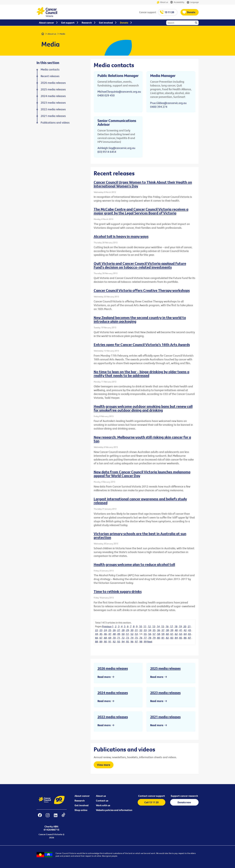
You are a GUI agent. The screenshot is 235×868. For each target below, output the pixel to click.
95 (128, 641)
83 (172, 638)
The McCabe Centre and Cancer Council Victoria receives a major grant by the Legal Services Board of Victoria (141, 211)
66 (97, 638)
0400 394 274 (159, 107)
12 (149, 626)
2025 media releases (165, 668)
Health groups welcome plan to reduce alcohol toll (134, 564)
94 (123, 641)
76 (141, 638)
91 (110, 641)
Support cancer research (184, 796)
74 (132, 638)
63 (181, 634)
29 (128, 630)
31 (136, 630)
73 (128, 638)
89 (101, 641)
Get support (68, 23)
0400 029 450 (106, 95)
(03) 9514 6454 (107, 152)
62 (176, 634)
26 (114, 630)
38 (167, 630)
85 (181, 638)
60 (167, 634)
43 (190, 630)
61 (172, 634)
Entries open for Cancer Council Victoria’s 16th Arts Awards (142, 345)
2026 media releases (113, 668)
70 (114, 638)
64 (185, 634)
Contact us (102, 801)
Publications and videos (55, 123)
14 (158, 626)
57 (154, 634)
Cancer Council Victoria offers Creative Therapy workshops (142, 290)
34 (150, 630)
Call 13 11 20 (151, 802)
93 (119, 641)
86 (185, 638)
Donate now (184, 802)
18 (176, 626)
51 (128, 634)
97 (136, 641)
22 (97, 630)
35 (154, 630)
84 (176, 638)
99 (145, 641)
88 (97, 641)
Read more (104, 677)
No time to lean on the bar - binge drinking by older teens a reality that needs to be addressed (141, 374)
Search (196, 23)
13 (154, 626)
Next (150, 641)
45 (101, 634)
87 (190, 638)
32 (141, 630)
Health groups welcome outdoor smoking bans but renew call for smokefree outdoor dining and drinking (143, 408)
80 (159, 638)
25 (110, 630)
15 (163, 626)
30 (132, 630)
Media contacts (50, 70)
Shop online (81, 810)
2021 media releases (165, 717)
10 (141, 626)
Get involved (81, 805)
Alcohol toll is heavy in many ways (121, 236)
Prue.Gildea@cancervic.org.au (168, 103)
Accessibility (177, 2)
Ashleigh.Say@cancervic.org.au (116, 148)
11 (145, 626)
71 (119, 638)
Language (193, 2)
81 (163, 638)
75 (136, 638)
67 (101, 638)
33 (145, 630)
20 (185, 626)
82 (167, 638)
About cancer (82, 796)
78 (150, 638)
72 (123, 638)
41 (181, 630)
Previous (107, 626)
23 (101, 630)
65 (190, 634)
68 (105, 638)
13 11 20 (169, 12)
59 (163, 634)
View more (104, 765)
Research (80, 801)
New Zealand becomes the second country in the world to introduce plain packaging (140, 319)
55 (145, 634)
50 (123, 634)
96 (132, 641)
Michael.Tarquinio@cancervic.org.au (119, 92)
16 (167, 626)
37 (163, 630)
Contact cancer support (152, 796)
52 (132, 634)
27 (119, 630)
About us (162, 2)
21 (189, 626)
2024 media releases (113, 693)
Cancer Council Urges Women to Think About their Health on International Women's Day (143, 184)
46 (105, 634)
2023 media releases (165, 693)
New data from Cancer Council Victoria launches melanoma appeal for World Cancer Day (142, 474)
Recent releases (50, 76)
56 (150, 634)
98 (141, 641)
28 (123, 630)
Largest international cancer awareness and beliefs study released (140, 501)
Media (62, 34)
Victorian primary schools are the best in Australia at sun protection (140, 535)
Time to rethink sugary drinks (118, 591)
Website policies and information (114, 810)
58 (159, 634)
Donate (191, 12)
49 (119, 634)
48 (114, 634)
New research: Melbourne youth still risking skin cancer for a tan (142, 439)
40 (176, 630)
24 (105, 630)
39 (172, 630)
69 (110, 638)
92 (114, 641)
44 (97, 634)
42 (185, 630)
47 (110, 634)
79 (154, 638)
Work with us (103, 805)
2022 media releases (113, 717)
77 (145, 638)
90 (105, 641)
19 (180, 626)
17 (172, 626)
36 (159, 630)
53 (136, 634)
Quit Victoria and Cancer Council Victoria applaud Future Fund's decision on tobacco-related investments (140, 265)
